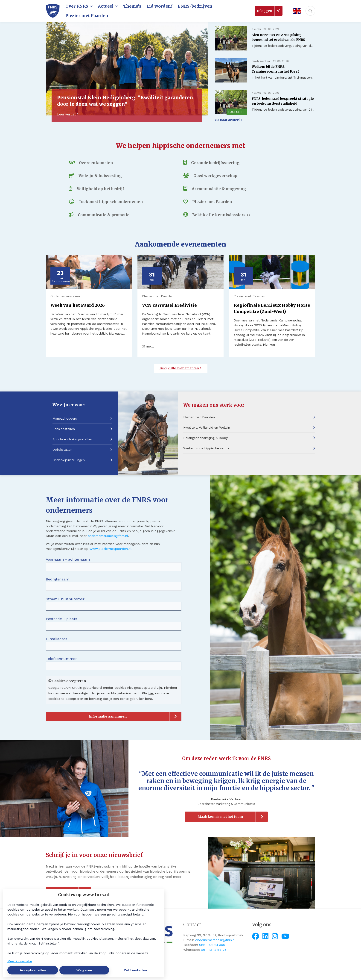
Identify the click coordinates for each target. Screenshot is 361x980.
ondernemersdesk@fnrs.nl (108, 536)
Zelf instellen (135, 970)
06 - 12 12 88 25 (214, 950)
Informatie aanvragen (108, 716)
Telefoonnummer (61, 659)
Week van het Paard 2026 (78, 305)
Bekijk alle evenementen (181, 368)
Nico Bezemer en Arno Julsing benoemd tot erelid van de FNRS (278, 37)
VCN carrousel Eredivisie (169, 305)
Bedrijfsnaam (58, 579)
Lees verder (68, 114)
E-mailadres (57, 639)
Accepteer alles (33, 970)
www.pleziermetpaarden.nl (111, 549)
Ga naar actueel (229, 120)
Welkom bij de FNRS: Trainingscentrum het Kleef (275, 69)
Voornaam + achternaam (68, 559)
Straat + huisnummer (65, 599)
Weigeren (84, 970)
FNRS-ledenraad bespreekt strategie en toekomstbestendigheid (283, 101)
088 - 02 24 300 (212, 945)
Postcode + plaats (61, 619)
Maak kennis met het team (220, 817)
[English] (295, 11)
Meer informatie (20, 961)
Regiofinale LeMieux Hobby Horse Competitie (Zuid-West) (272, 308)
